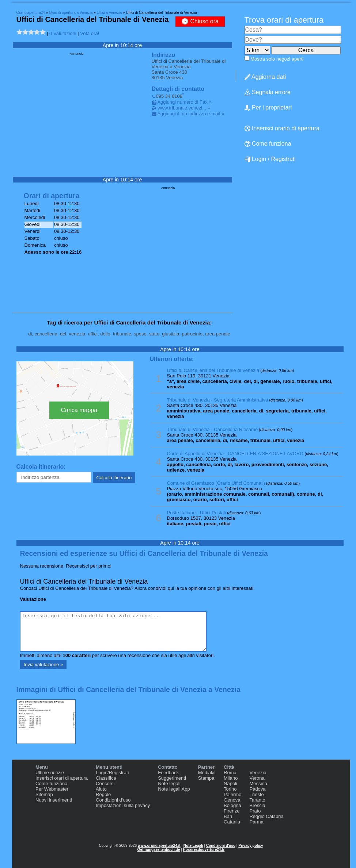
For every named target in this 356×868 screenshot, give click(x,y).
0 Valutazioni (63, 33)
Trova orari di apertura (284, 20)
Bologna (232, 805)
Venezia (258, 773)
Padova (257, 789)
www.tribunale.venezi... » (184, 108)
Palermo (232, 794)
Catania (232, 822)
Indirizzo (164, 55)
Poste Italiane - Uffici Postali (197, 513)
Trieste (256, 794)
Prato (255, 811)
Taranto (257, 800)
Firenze (232, 811)
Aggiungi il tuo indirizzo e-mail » (191, 114)
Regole (103, 794)
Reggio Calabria (266, 816)
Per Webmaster (52, 789)
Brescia (257, 805)
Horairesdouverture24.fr (204, 850)
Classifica (106, 778)
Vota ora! (90, 33)
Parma (256, 822)
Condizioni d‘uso (113, 800)
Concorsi (105, 783)
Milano (231, 778)
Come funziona (51, 783)
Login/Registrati (112, 773)
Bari (228, 816)
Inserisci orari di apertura (62, 778)
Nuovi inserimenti (54, 800)
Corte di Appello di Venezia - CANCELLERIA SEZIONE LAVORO (235, 454)
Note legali (169, 783)
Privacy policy (251, 846)
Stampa (206, 778)
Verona (257, 778)
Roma (230, 773)
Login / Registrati (270, 159)
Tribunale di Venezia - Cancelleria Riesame (213, 429)
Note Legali (193, 846)
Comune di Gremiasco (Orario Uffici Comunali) (216, 483)
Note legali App (174, 789)
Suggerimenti (172, 778)
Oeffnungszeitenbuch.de (159, 850)
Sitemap (44, 794)
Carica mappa (79, 410)
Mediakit (207, 773)
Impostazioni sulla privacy (123, 805)
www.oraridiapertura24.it (159, 846)
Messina (258, 783)
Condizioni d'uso (221, 846)
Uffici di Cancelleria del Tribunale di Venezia (213, 370)
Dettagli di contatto (178, 89)
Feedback (168, 773)
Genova (232, 800)
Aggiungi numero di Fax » (184, 102)
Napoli (230, 783)
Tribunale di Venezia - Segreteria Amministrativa (218, 400)
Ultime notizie (50, 773)
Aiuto (101, 789)
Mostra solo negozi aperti (277, 59)
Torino (230, 789)
